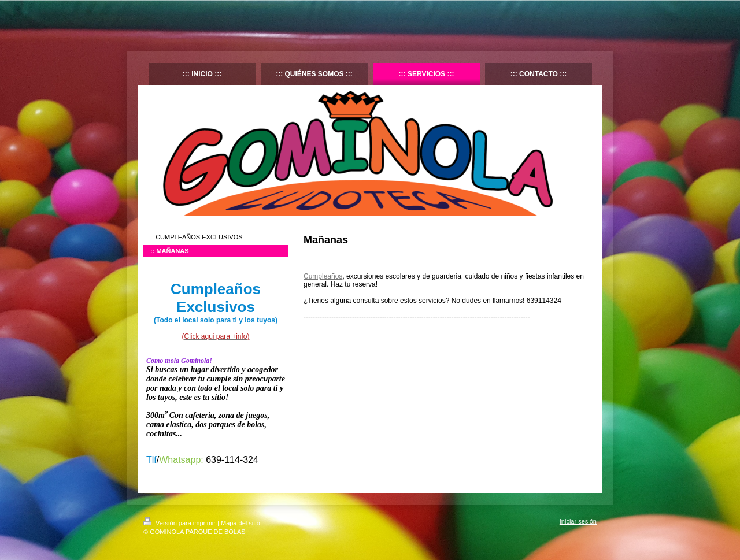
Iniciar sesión (578, 521)
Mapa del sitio (240, 523)
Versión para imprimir (180, 523)
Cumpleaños (323, 276)
